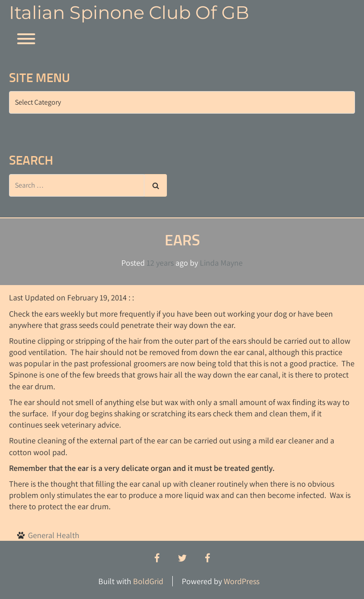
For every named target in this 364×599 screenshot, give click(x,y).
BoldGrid (148, 581)
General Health (54, 535)
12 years (160, 263)
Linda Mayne (221, 263)
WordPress (242, 581)
